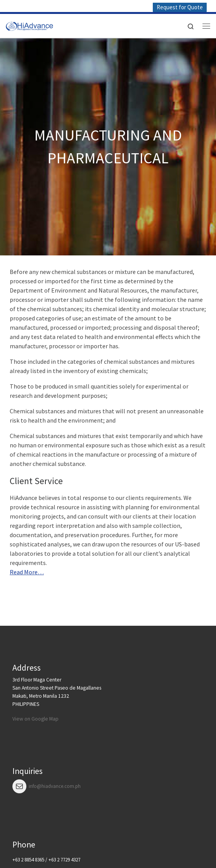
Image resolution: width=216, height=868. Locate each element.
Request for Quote (180, 7)
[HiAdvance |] (29, 25)
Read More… (27, 572)
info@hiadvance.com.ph (55, 786)
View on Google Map (35, 719)
